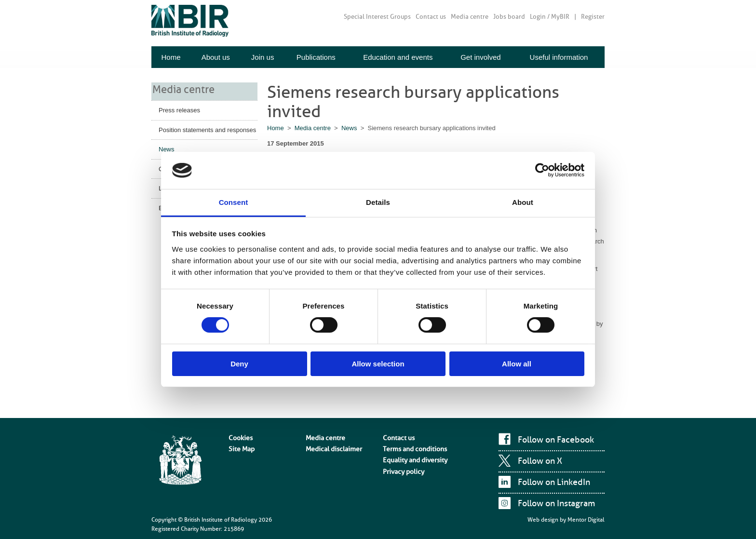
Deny (239, 364)
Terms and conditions (410, 446)
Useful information (559, 57)
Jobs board (509, 17)
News (167, 148)
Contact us (431, 17)
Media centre (470, 17)
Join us (263, 57)
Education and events (398, 57)
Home (171, 57)
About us (216, 57)
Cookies (239, 437)
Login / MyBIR (550, 17)
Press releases (179, 109)
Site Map (240, 446)
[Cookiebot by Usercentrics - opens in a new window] (542, 170)
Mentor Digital (586, 520)
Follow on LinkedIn (554, 482)
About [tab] (523, 202)
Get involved (480, 57)
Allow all (517, 364)
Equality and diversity (410, 456)
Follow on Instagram (556, 503)
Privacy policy (401, 465)
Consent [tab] (234, 202)
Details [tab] (378, 202)
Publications (316, 57)
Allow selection (378, 364)
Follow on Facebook (556, 440)
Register (593, 17)
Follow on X (540, 461)
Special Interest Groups (377, 17)
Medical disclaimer (330, 446)
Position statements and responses (207, 129)
